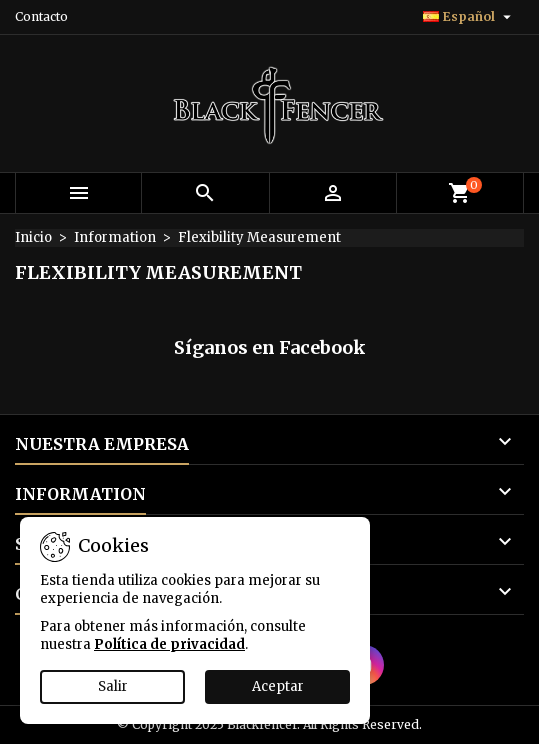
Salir (113, 686)
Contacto (41, 16)
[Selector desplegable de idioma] (469, 17)
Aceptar (278, 686)
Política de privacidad (169, 644)
